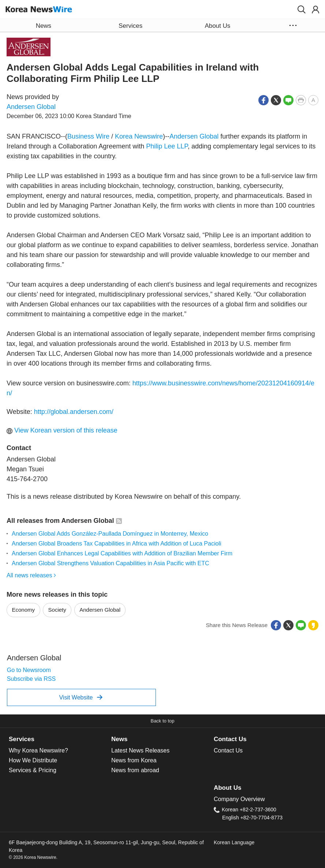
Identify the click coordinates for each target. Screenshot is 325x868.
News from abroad (135, 770)
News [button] (44, 26)
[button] (302, 10)
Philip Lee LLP (167, 146)
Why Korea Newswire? (38, 750)
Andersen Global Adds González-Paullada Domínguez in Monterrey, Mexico (110, 534)
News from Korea (134, 760)
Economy (24, 610)
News (119, 739)
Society (57, 610)
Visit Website (81, 697)
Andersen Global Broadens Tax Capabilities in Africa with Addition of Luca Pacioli (116, 544)
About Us (227, 788)
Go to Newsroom (29, 670)
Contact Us (230, 739)
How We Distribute (33, 760)
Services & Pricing (33, 770)
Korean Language (234, 842)
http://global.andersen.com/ (74, 412)
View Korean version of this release (62, 430)
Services (22, 739)
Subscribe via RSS (31, 679)
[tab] (60, 739)
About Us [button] (217, 26)
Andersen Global (31, 107)
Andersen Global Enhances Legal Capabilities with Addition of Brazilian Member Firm (122, 553)
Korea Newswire (139, 136)
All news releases (31, 575)
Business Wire (88, 136)
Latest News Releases (140, 750)
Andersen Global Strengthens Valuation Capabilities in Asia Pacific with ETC (111, 563)
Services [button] (130, 26)
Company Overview (239, 799)
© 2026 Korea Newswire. (33, 857)
